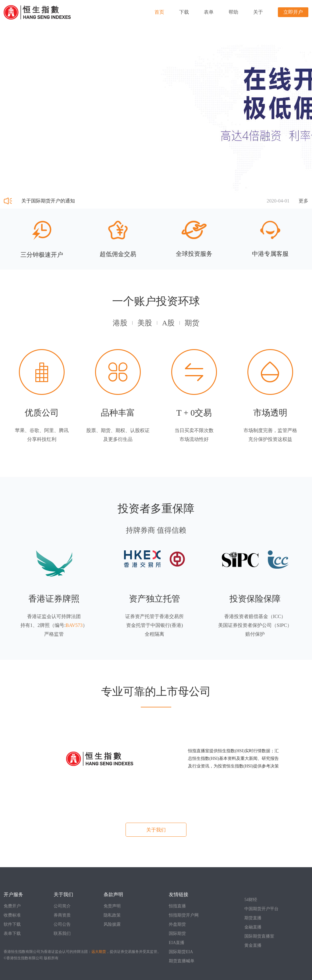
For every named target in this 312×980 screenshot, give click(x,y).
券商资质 (62, 915)
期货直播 (253, 918)
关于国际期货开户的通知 (48, 201)
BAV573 (74, 625)
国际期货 (177, 934)
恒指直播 (177, 906)
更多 (303, 201)
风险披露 (112, 924)
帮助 (233, 12)
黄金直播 (253, 945)
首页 (159, 12)
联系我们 (62, 934)
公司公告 (62, 924)
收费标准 (12, 915)
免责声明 (112, 906)
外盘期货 (177, 924)
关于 (258, 12)
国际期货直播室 (259, 936)
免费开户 (12, 906)
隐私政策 (112, 915)
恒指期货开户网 (184, 915)
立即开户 (293, 12)
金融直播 (253, 927)
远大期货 (99, 952)
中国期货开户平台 (261, 909)
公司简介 (62, 906)
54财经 (251, 900)
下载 (184, 12)
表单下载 (12, 934)
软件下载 (12, 924)
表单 (209, 12)
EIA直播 (177, 943)
